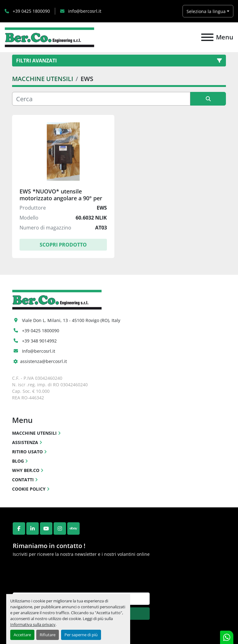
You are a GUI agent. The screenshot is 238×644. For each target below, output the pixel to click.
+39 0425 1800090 (31, 11)
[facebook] (19, 528)
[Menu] (207, 37)
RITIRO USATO (27, 452)
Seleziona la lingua (206, 11)
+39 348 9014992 (39, 341)
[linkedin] (33, 528)
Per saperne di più (81, 635)
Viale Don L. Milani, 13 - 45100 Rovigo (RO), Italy (71, 320)
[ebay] (73, 528)
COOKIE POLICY (29, 489)
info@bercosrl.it (84, 11)
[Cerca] (101, 99)
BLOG (18, 461)
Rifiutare (48, 635)
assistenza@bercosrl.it (44, 361)
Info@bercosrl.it (39, 351)
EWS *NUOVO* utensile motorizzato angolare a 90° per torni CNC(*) (61, 198)
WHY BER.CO (26, 470)
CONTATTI (23, 480)
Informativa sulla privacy (33, 624)
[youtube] (46, 528)
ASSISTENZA (25, 442)
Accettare (22, 635)
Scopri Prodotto (63, 245)
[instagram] (60, 528)
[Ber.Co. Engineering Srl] (57, 299)
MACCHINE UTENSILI (34, 433)
